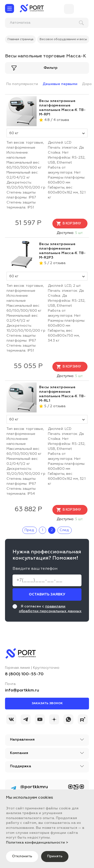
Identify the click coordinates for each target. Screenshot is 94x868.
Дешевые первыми (60, 84)
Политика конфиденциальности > (37, 843)
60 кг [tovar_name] (47, 133)
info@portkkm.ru (22, 690)
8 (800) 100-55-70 (24, 674)
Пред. (30, 530)
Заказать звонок (47, 703)
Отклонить (22, 856)
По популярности (22, 84)
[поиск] (38, 23)
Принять (55, 856)
